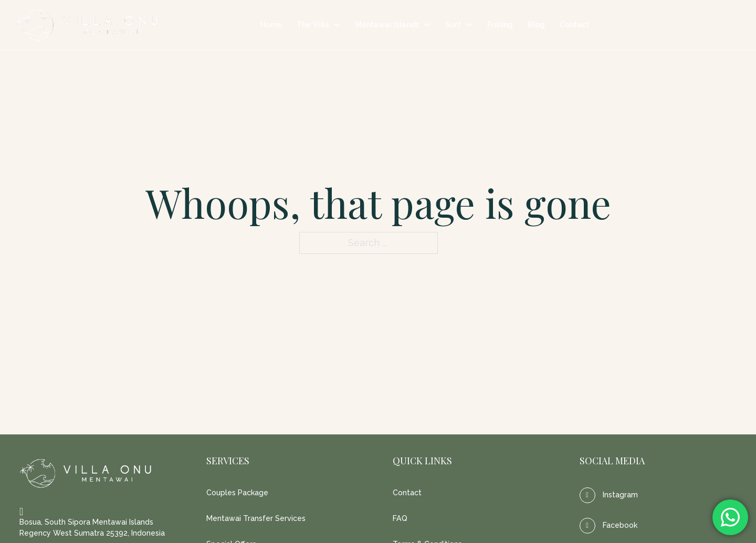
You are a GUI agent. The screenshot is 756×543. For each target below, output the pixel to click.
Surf (453, 25)
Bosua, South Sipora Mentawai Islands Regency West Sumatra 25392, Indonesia (92, 528)
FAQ (400, 518)
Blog (536, 25)
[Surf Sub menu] (469, 25)
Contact (574, 25)
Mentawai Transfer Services (256, 518)
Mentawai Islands (387, 25)
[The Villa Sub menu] (337, 25)
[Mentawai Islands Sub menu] (427, 25)
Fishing (500, 25)
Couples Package (237, 493)
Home (271, 25)
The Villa (313, 25)
